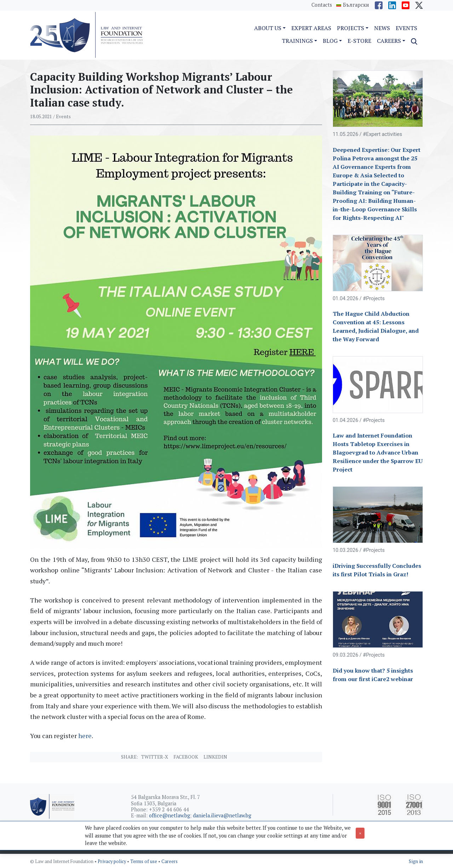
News (382, 28)
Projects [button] (351, 28)
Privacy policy (112, 861)
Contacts (322, 5)
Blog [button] (330, 41)
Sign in (416, 861)
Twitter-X (155, 757)
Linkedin (215, 757)
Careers (170, 861)
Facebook (186, 757)
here (85, 736)
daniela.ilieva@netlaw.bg (222, 815)
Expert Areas (311, 28)
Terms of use (144, 861)
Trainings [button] (297, 41)
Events (406, 28)
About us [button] (268, 28)
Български (356, 5)
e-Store (359, 41)
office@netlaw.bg (170, 815)
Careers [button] (389, 41)
